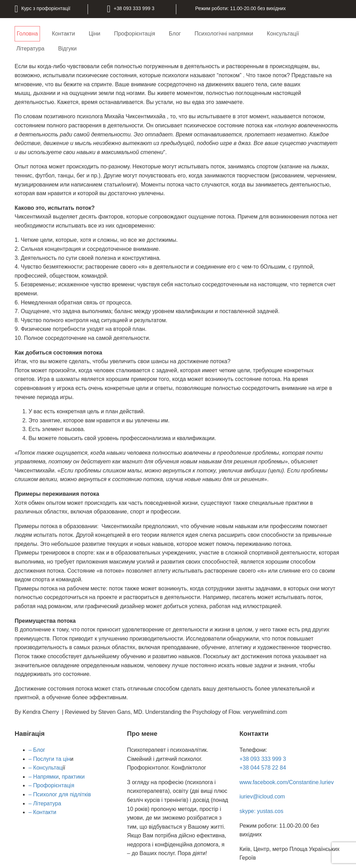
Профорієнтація (135, 34)
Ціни (94, 34)
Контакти (63, 34)
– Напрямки (44, 777)
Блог (175, 34)
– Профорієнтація (51, 785)
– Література (45, 803)
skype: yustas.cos (261, 811)
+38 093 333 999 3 (263, 759)
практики (73, 777)
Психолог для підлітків (61, 794)
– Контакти (42, 812)
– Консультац (46, 768)
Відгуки (67, 49)
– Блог (37, 750)
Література (30, 49)
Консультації (283, 34)
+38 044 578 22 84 (263, 768)
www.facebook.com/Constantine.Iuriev (287, 782)
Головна (27, 34)
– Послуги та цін (49, 759)
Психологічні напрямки (224, 34)
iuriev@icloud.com (262, 797)
